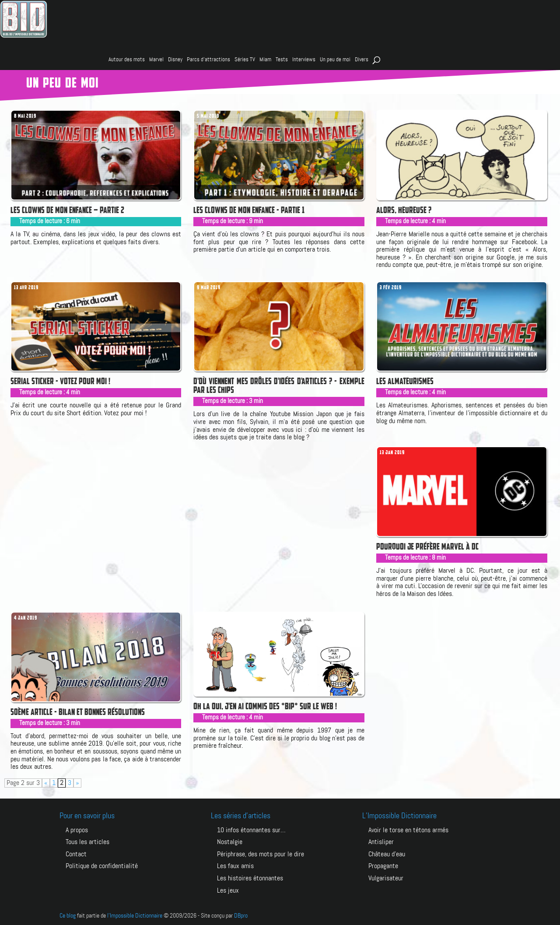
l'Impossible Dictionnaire (135, 915)
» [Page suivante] (77, 783)
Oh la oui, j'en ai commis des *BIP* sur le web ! (265, 706)
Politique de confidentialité (102, 866)
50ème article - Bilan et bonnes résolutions (78, 712)
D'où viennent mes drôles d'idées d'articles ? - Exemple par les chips (279, 385)
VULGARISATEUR (386, 878)
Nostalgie (230, 842)
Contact (76, 854)
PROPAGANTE (383, 866)
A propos (77, 830)
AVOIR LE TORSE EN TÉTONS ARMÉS (408, 830)
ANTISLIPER (381, 842)
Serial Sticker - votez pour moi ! (60, 381)
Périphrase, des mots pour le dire (261, 854)
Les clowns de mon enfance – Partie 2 (67, 210)
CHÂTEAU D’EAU (387, 854)
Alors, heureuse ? (404, 210)
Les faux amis (235, 866)
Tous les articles (87, 842)
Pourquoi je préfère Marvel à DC (427, 547)
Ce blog (68, 915)
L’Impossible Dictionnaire (399, 816)
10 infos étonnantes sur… (251, 830)
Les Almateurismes (405, 381)
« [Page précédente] (46, 783)
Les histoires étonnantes (250, 878)
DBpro (241, 915)
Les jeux (228, 890)
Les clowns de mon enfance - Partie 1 (249, 210)
